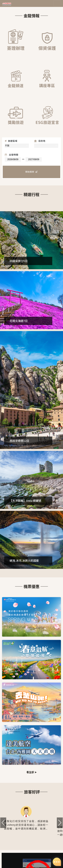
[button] (60, 823)
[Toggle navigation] (57, 3)
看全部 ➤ (31, 772)
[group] (26, 820)
